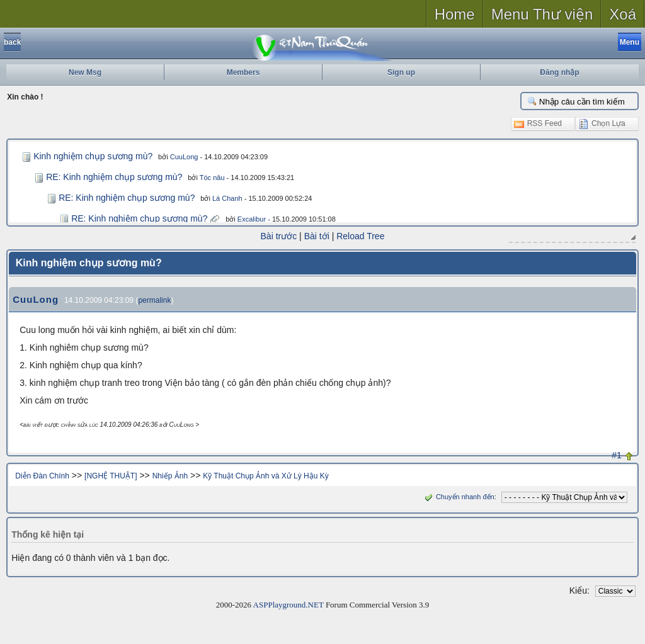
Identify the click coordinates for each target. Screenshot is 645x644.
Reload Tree (360, 236)
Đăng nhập (559, 72)
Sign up (401, 72)
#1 (617, 455)
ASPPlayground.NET (288, 605)
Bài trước (279, 236)
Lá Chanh (227, 198)
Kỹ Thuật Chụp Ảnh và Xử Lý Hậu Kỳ (266, 476)
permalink (154, 300)
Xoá (623, 14)
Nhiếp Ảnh (170, 476)
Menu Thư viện (542, 14)
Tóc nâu (212, 178)
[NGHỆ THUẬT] (111, 476)
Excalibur (252, 219)
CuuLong (184, 157)
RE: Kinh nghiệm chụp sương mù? (114, 177)
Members (243, 72)
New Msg (85, 72)
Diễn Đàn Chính (42, 476)
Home (455, 14)
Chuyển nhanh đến (458, 497)
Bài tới (317, 236)
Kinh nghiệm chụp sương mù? (93, 156)
